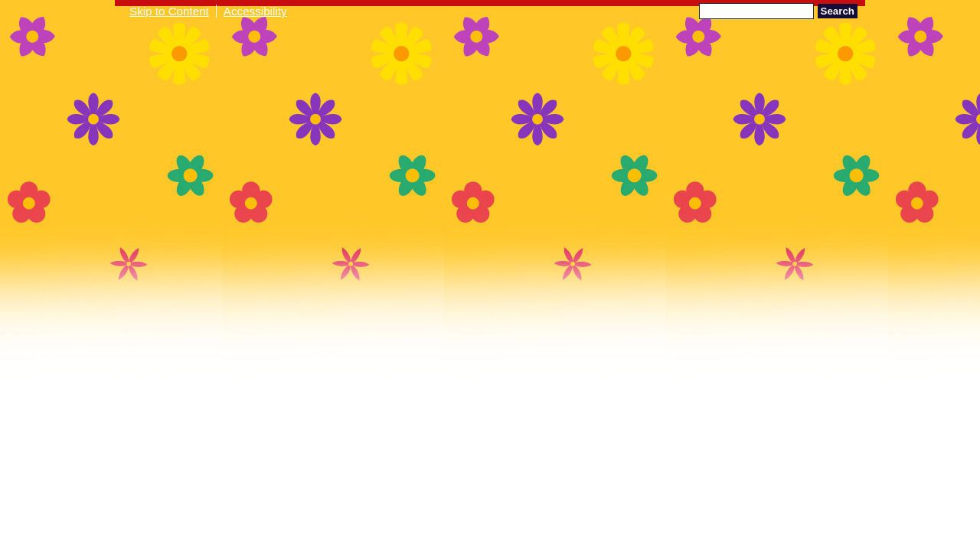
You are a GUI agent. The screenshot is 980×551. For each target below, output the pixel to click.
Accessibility (255, 11)
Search (838, 11)
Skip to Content (169, 11)
